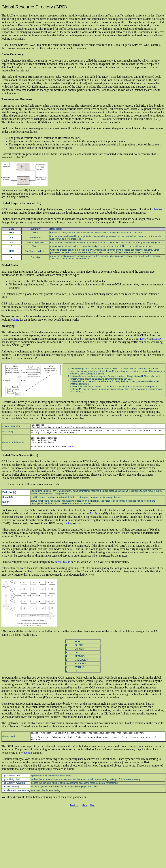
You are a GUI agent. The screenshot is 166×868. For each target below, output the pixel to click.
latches (158, 209)
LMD (158, 339)
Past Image (96, 513)
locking (15, 320)
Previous (74, 805)
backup (68, 523)
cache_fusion (63, 562)
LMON (144, 339)
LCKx (150, 67)
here (71, 447)
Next (92, 805)
